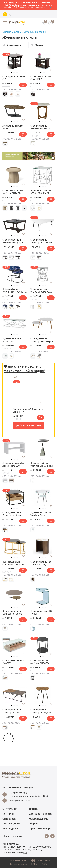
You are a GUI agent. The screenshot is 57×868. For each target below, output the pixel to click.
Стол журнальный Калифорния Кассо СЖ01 (12, 514)
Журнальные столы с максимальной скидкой (25, 368)
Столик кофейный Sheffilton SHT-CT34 (40, 662)
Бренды (34, 809)
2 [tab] (13, 73)
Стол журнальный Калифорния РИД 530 (41, 711)
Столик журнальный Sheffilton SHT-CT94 (13, 192)
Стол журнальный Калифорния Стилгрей (42, 340)
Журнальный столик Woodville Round (41, 514)
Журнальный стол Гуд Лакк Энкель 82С (13, 464)
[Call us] (5, 14)
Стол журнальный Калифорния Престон (41, 241)
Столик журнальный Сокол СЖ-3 (41, 78)
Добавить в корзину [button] (28, 425)
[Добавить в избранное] (24, 70)
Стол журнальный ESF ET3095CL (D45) (42, 563)
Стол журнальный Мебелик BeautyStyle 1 (14, 241)
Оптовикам (9, 819)
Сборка (33, 823)
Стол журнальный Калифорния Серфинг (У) (28, 410)
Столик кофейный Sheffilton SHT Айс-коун (42, 464)
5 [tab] (18, 73)
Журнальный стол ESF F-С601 (42, 612)
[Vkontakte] (47, 836)
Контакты (8, 814)
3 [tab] (15, 73)
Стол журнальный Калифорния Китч (12, 711)
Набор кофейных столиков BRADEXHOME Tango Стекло (14, 291)
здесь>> (49, 7)
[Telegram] (52, 836)
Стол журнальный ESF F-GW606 (14, 662)
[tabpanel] (15, 61)
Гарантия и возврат (41, 828)
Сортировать (12, 45)
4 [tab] (16, 73)
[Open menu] (5, 23)
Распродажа (10, 828)
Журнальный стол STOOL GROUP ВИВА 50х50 (41, 291)
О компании (10, 809)
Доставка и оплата (40, 814)
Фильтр (37, 45)
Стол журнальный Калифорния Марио (12, 612)
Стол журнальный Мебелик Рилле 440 (40, 127)
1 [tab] (12, 73)
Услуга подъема (38, 819)
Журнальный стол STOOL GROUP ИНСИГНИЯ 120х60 (12, 340)
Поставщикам (11, 823)
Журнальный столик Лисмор (13, 127)
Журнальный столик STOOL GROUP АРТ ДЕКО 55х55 (41, 192)
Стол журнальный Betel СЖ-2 (14, 78)
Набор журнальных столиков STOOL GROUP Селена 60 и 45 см (15, 563)
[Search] (11, 14)
